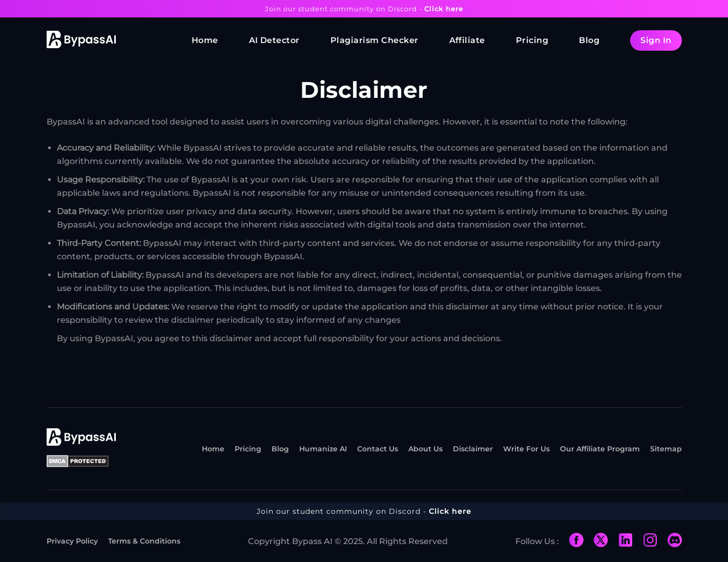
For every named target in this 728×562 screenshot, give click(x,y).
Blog (589, 40)
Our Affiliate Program (600, 449)
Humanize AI (323, 449)
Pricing (532, 40)
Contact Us (378, 449)
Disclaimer (473, 449)
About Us (425, 449)
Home (205, 40)
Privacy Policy (72, 541)
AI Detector (274, 40)
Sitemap (666, 449)
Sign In (656, 40)
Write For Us (526, 449)
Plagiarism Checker (375, 40)
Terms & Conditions (144, 541)
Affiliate (467, 40)
